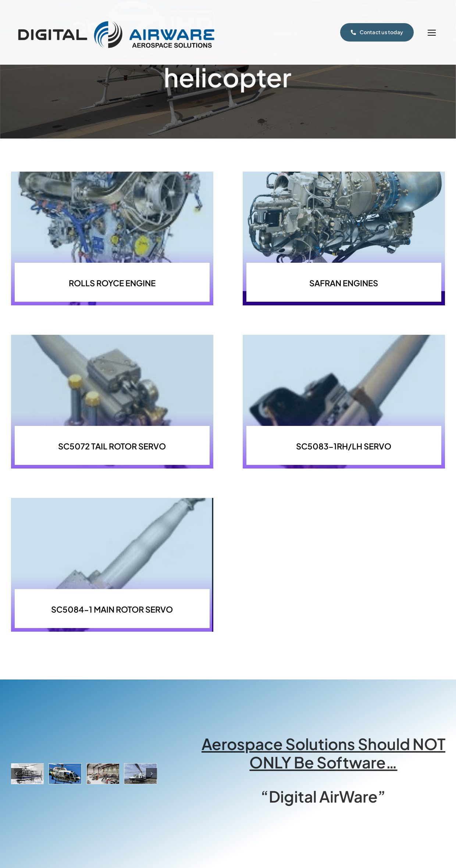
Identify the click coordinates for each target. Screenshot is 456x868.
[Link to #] (432, 33)
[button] (17, 774)
